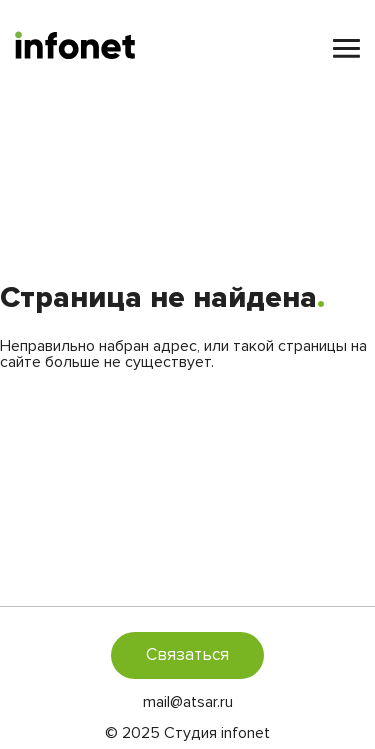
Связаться (187, 654)
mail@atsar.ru (188, 702)
